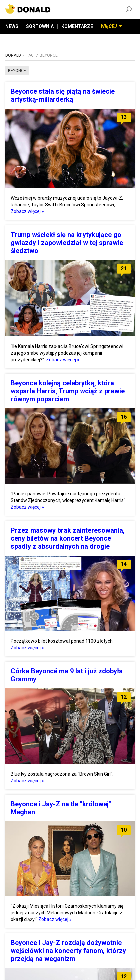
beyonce (17, 71)
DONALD (13, 55)
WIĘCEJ (111, 26)
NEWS (12, 26)
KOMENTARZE (77, 26)
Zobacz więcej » (27, 211)
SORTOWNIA (40, 26)
